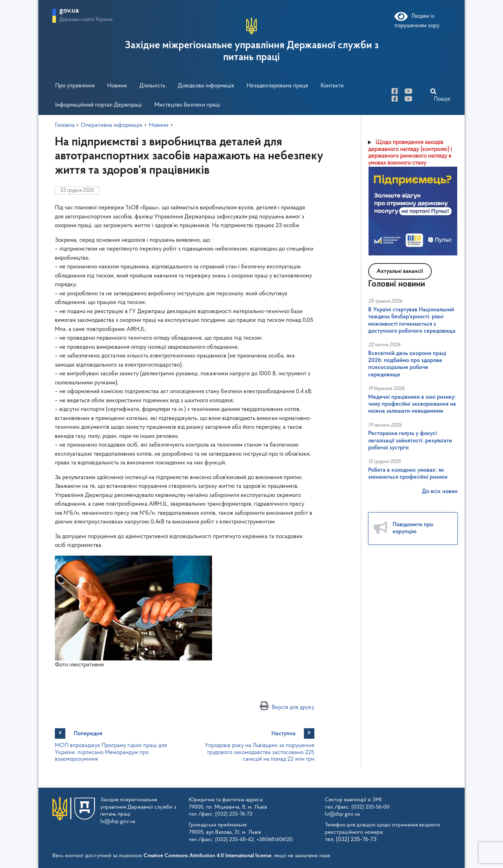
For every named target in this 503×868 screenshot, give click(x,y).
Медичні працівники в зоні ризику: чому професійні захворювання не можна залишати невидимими (412, 404)
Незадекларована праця (277, 86)
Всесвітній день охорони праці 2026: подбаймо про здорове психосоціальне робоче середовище (407, 364)
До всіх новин (440, 491)
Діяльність (152, 86)
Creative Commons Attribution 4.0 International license (207, 856)
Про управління (75, 86)
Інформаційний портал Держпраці (99, 105)
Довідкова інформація (206, 86)
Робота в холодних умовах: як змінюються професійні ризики (408, 474)
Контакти (332, 86)
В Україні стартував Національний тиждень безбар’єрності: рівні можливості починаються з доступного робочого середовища (412, 320)
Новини (117, 86)
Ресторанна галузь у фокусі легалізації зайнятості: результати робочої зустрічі (410, 441)
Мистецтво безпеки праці (187, 105)
